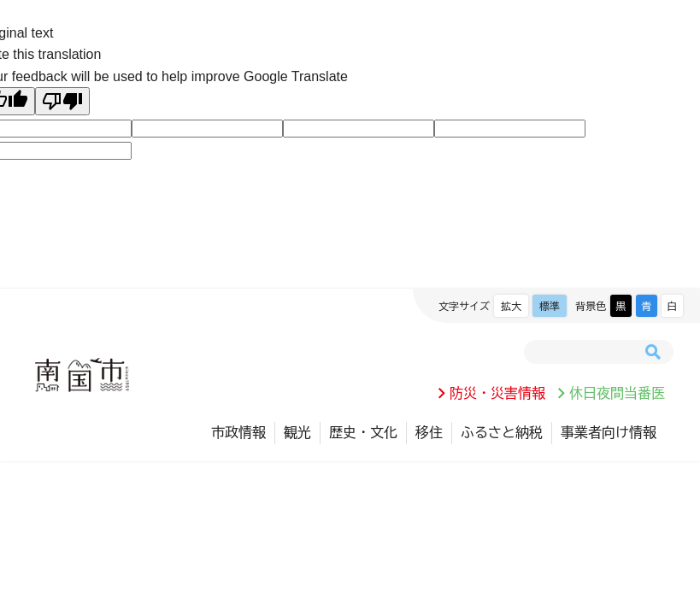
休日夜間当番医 (617, 393)
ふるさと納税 (502, 432)
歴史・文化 (363, 432)
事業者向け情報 (609, 432)
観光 (297, 432)
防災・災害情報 (497, 393)
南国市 (82, 375)
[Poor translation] (62, 101)
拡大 (511, 306)
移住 (429, 432)
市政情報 (238, 432)
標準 (550, 306)
